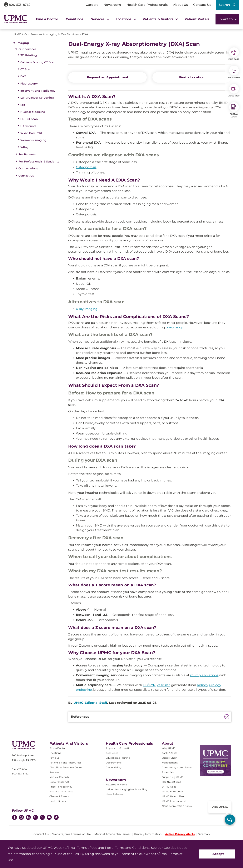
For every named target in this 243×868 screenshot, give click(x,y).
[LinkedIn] (28, 818)
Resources (112, 753)
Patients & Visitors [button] (160, 19)
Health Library (58, 801)
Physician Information (119, 748)
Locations (55, 753)
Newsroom (112, 5)
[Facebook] (14, 818)
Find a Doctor (47, 19)
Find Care (234, 54)
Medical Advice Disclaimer (113, 834)
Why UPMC (169, 748)
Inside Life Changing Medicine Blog (126, 789)
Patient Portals (197, 19)
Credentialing (114, 767)
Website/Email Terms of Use (72, 834)
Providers (234, 72)
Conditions (75, 19)
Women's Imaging (33, 140)
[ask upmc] (230, 820)
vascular (163, 685)
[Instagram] (21, 818)
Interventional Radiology (38, 91)
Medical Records (59, 777)
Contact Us (202, 5)
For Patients (27, 154)
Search (224, 5)
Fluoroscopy (29, 84)
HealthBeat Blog (172, 782)
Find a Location (192, 77)
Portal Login (234, 110)
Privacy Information (148, 834)
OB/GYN (149, 685)
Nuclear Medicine (33, 112)
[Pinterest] (35, 818)
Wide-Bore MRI (31, 133)
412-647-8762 (20, 769)
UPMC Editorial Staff (90, 703)
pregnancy (174, 327)
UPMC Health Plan (173, 796)
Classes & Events (59, 796)
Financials (168, 772)
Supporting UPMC (173, 777)
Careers (92, 5)
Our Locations (28, 168)
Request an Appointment (108, 77)
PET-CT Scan (29, 119)
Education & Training (118, 758)
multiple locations (204, 675)
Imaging (23, 43)
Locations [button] (125, 19)
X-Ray (24, 147)
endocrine (84, 690)
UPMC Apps (169, 787)
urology (215, 685)
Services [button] (100, 19)
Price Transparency (61, 787)
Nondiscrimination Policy (177, 806)
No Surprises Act (59, 782)
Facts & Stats (169, 753)
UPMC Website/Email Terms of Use (70, 848)
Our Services (27, 49)
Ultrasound (28, 126)
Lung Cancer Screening (37, 98)
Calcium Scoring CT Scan (38, 62)
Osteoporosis (86, 167)
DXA (23, 76)
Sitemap (204, 834)
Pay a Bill (55, 758)
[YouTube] (49, 818)
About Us (180, 5)
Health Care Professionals (147, 5)
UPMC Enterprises (173, 791)
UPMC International (174, 801)
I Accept (217, 854)
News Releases (114, 794)
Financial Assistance (61, 791)
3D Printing (29, 55)
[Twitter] (42, 817)
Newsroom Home (116, 785)
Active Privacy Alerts (180, 834)
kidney (203, 685)
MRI (23, 105)
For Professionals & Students (39, 162)
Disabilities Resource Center (66, 767)
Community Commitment (178, 767)
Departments (114, 763)
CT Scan (26, 69)
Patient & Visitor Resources (65, 763)
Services (54, 772)
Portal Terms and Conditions (127, 848)
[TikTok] (56, 817)
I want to (227, 19)
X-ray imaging (87, 309)
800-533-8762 (17, 5)
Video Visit (234, 90)
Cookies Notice (175, 848)
